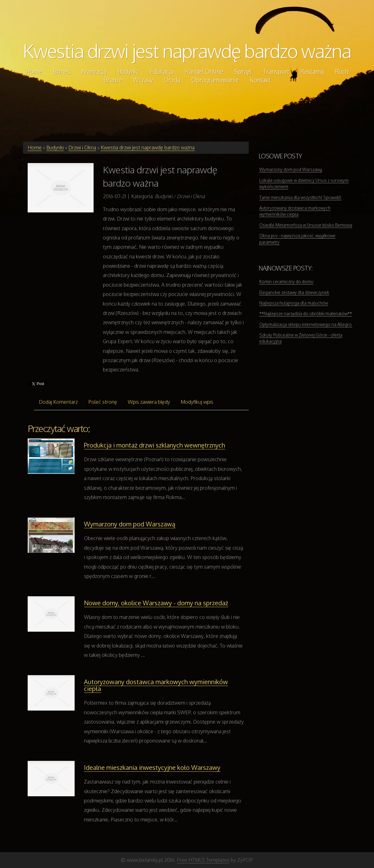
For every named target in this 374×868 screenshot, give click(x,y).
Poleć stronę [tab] (103, 402)
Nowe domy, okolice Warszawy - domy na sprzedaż (156, 603)
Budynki (55, 148)
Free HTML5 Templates (203, 860)
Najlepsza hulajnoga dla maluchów (294, 303)
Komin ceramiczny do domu (286, 282)
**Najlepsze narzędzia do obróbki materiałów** (306, 314)
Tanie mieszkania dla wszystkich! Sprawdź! (300, 197)
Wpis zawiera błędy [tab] (149, 402)
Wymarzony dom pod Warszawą (130, 524)
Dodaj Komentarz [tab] (58, 402)
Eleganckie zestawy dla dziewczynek (294, 292)
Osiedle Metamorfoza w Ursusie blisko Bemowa (306, 225)
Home (35, 148)
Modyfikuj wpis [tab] (197, 402)
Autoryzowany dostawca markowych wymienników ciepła (156, 685)
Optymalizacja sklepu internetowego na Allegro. (306, 324)
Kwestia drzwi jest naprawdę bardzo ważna (187, 51)
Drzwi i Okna (82, 148)
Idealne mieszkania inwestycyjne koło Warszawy (152, 767)
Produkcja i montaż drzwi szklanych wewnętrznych (155, 445)
